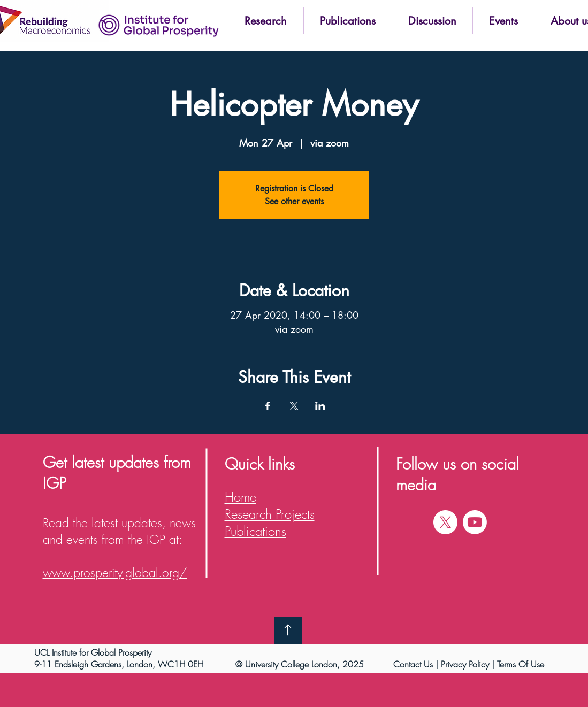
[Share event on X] (294, 406)
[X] (445, 522)
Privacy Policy (465, 664)
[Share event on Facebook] (268, 406)
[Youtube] (475, 522)
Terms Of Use (521, 664)
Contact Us (413, 664)
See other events (294, 201)
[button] (266, 21)
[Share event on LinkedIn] (320, 406)
